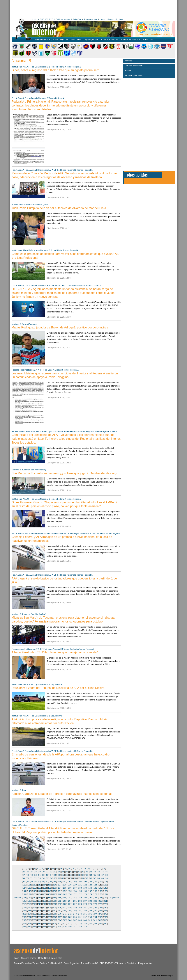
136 (70, 888)
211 (105, 901)
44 (99, 872)
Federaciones (18, 370)
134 (60, 888)
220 (65, 904)
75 (47, 878)
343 (85, 927)
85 (87, 878)
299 (34, 920)
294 (95, 917)
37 (71, 872)
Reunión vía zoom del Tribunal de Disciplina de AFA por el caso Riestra (58, 688)
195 (24, 901)
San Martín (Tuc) (38, 470)
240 (80, 907)
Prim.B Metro (54, 286)
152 (65, 891)
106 (90, 881)
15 (69, 869)
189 (80, 898)
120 (75, 885)
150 (55, 891)
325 (80, 924)
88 (99, 878)
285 (50, 917)
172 (80, 894)
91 (24, 881)
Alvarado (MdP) (41, 204)
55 (55, 875)
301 (45, 920)
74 (43, 878)
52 (43, 875)
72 (36, 878)
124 (95, 885)
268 (50, 914)
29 (39, 872)
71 (31, 878)
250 (45, 910)
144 (24, 891)
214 (34, 904)
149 (50, 891)
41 (87, 872)
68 (106, 875)
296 (105, 917)
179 (29, 898)
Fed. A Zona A (18, 98)
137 (75, 888)
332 (29, 927)
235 (55, 907)
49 (31, 875)
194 (105, 898)
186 (65, 898)
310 (90, 920)
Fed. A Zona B (31, 98)
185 (60, 898)
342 (80, 927)
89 (103, 878)
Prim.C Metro (57, 250)
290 (75, 917)
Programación (90, 19)
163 (34, 894)
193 (100, 898)
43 (95, 872)
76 (51, 878)
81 (71, 878)
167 (55, 894)
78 (59, 878)
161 (24, 894)
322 (65, 924)
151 (60, 891)
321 (60, 924)
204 (70, 901)
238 (70, 907)
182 (45, 898)
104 (80, 881)
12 (57, 869)
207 (85, 901)
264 (29, 914)
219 (60, 904)
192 (95, 898)
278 (100, 914)
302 (50, 920)
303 (55, 920)
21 (92, 869)
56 (59, 875)
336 (50, 927)
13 (61, 869)
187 (70, 898)
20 (88, 869)
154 (75, 891)
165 (45, 894)
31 (47, 872)
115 (50, 885)
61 (79, 875)
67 (103, 875)
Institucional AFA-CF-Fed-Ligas (26, 67)
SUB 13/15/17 (46, 19)
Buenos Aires (18, 204)
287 (60, 917)
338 (60, 927)
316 (34, 924)
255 (70, 910)
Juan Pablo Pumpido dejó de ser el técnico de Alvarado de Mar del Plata (59, 208)
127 (24, 888)
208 (90, 901)
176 (100, 894)
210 (100, 901)
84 (83, 878)
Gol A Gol (77, 19)
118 (65, 885)
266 (39, 914)
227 (100, 904)
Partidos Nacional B (134, 66)
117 (60, 885)
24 (104, 869)
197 (34, 901)
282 (34, 917)
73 (39, 878)
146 (34, 891)
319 (50, 924)
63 (87, 875)
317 (39, 924)
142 (100, 888)
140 (90, 888)
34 (59, 872)
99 (55, 881)
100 (60, 881)
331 (24, 927)
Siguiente (114, 898)
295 (100, 917)
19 (84, 869)
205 (75, 901)
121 (80, 885)
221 (70, 904)
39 (79, 872)
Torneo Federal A (42, 39)
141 (95, 888)
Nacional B (76, 39)
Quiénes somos (63, 19)
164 (39, 894)
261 (100, 910)
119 (70, 885)
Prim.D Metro (79, 286)
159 (100, 891)
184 (55, 898)
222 (75, 904)
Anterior (17, 898)
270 (60, 914)
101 (65, 881)
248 (34, 910)
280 (24, 917)
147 (39, 891)
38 (75, 872)
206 (80, 901)
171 (75, 894)
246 (24, 910)
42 (91, 872)
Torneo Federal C (89, 963)
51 (39, 875)
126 (105, 885)
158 (95, 891)
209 (95, 901)
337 (55, 927)
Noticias (128, 61)
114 (45, 885)
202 (60, 901)
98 (51, 881)
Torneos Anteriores (109, 39)
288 (65, 917)
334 (39, 927)
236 (60, 907)
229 (24, 907)
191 (90, 898)
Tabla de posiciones (134, 75)
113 (39, 885)
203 (65, 901)
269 (55, 914)
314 (24, 924)
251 (50, 910)
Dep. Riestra (56, 684)
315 (29, 924)
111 (29, 885)
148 (45, 891)
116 (55, 885)
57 (63, 875)
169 (65, 894)
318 (45, 924)
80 (67, 878)
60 (75, 875)
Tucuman (26, 470)
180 (34, 898)
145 (29, 891)
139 (85, 888)
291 (80, 917)
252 (55, 910)
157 (90, 891)
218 (55, 904)
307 (75, 920)
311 (95, 920)
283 (39, 917)
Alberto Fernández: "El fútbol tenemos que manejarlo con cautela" (55, 652)
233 (45, 907)
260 (95, 910)
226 (95, 904)
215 (39, 904)
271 (65, 914)
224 (85, 904)
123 (90, 885)
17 (77, 869)
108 (100, 881)
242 (90, 907)
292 (85, 917)
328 (95, 924)
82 (75, 878)
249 (39, 910)
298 (29, 920)
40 (83, 872)
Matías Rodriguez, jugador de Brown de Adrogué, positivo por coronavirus (60, 327)
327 (90, 924)
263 (24, 914)
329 (100, 924)
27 (31, 872)
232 (39, 907)
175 (95, 894)
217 (50, 904)
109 (105, 881)
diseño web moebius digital (162, 976)
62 (83, 875)
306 (70, 920)
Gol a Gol (43, 958)
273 (75, 914)
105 (85, 881)
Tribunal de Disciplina (131, 39)
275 (85, 914)
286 (55, 917)
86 (91, 878)
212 (24, 904)
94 (36, 881)
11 (53, 869)
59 (71, 875)
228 (105, 904)
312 (100, 920)
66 (99, 875)
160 (105, 891)
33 (55, 872)
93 (31, 881)
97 (47, 881)
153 (70, 891)
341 (75, 927)
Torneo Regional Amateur (106, 431)
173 (85, 894)
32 (51, 872)
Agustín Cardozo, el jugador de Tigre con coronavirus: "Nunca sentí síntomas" (62, 794)
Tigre (24, 790)
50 (36, 875)
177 (105, 894)
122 (85, 885)
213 (29, 904)
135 (65, 888)
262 (105, 910)
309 (85, 920)
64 (91, 875)
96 (43, 881)
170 (70, 894)
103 (75, 881)
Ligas (102, 19)
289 (70, 917)
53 (47, 875)
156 (85, 891)
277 (95, 914)
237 (65, 907)
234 (50, 907)
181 (39, 898)
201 (55, 901)
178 (24, 898)
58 (67, 875)
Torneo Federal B (41, 963)
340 (70, 927)
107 (95, 881)
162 (29, 894)
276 (90, 914)
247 (29, 910)
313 (105, 920)
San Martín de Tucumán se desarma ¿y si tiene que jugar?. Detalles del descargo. (65, 473)
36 (67, 872)
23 (100, 869)
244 (100, 907)
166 (50, 894)
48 (28, 875)
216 (45, 904)
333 (34, 927)
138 (80, 888)
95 (39, 881)
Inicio (35, 19)
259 (90, 910)
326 (85, 924)
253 (60, 910)
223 (80, 904)
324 (75, 924)
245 (105, 907)
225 (90, 904)
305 (65, 920)
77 (55, 878)
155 (80, 891)
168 (60, 894)
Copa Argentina (91, 39)
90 (106, 878)
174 (90, 894)
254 (65, 910)
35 (63, 872)
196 (29, 901)
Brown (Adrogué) (30, 324)
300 (39, 920)
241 (85, 907)
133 (55, 888)
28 (36, 872)
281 (29, 917)
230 (29, 907)
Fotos (110, 19)
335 (45, 927)
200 (50, 901)
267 (45, 914)
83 (79, 878)
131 (45, 888)
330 (105, 924)
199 (45, 901)
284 (45, 917)
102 (70, 881)
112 (34, 885)
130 (39, 888)
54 (51, 875)
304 (60, 920)
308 (80, 920)
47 (24, 875)
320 (55, 924)
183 (50, 898)
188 (75, 898)
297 (24, 920)
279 (105, 914)
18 (81, 869)
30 (43, 872)
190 (85, 898)
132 (50, 888)
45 (103, 872)
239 (75, 907)
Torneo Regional (60, 39)
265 (34, 914)
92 (28, 881)
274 (80, 914)
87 (95, 878)
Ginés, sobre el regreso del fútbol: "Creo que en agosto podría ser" (55, 70)
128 (29, 888)
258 (85, 910)
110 (24, 885)
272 (70, 914)
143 (105, 888)
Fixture (128, 70)
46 (106, 872)
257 (80, 910)
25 (24, 872)
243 (95, 907)
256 (75, 910)
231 (34, 907)
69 (24, 878)
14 (65, 869)
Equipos (119, 19)
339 (65, 927)
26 (28, 872)
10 (49, 869)
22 (96, 869)
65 (95, 875)
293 (90, 917)
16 (73, 869)
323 (70, 924)
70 (28, 878)
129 (34, 888)
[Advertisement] (65, 8)
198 (39, 901)
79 (63, 878)
